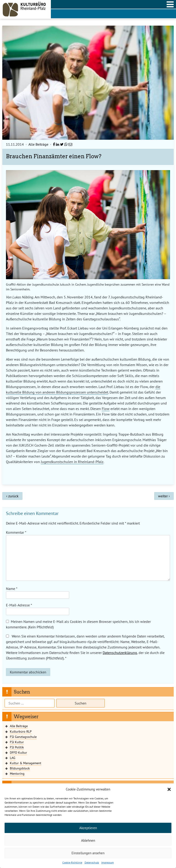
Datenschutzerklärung (120, 653)
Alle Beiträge (38, 144)
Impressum (108, 862)
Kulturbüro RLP (21, 731)
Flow (106, 409)
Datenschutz (92, 862)
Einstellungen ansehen (88, 853)
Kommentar (16, 532)
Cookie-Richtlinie (72, 862)
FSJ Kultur (17, 742)
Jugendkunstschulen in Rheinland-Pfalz (72, 462)
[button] (169, 789)
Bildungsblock (20, 768)
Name (12, 589)
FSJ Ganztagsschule (23, 737)
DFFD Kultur (18, 752)
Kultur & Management (26, 763)
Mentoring (17, 773)
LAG (13, 758)
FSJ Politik (17, 747)
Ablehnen (88, 840)
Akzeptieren (88, 828)
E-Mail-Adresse (19, 605)
